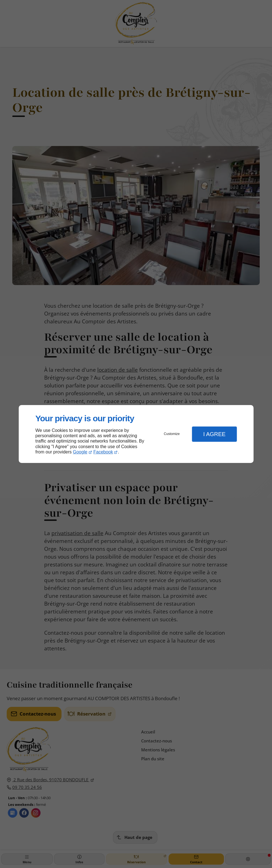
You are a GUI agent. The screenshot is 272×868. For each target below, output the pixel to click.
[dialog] (136, 434)
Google (80, 452)
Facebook (103, 452)
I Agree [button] (214, 434)
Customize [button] (172, 434)
